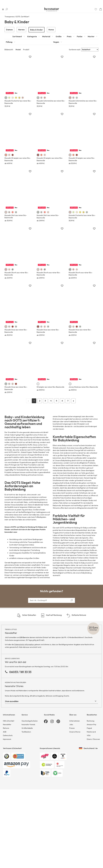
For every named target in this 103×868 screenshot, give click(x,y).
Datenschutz (8, 773)
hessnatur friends (28, 762)
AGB (5, 769)
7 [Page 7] (68, 438)
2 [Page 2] (40, 438)
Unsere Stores (75, 769)
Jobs (71, 762)
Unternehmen (75, 759)
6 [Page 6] (62, 438)
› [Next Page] (73, 438)
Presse (72, 766)
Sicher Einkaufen (26, 653)
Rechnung (91, 759)
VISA (89, 773)
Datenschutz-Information (24, 682)
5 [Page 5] (57, 438)
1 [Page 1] (34, 438)
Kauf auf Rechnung (51, 653)
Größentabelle (27, 766)
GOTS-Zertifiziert (22, 17)
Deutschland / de (88, 786)
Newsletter (7, 762)
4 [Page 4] (51, 438)
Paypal (89, 766)
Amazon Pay (91, 762)
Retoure (6, 766)
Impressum (7, 777)
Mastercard (91, 769)
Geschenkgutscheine (30, 759)
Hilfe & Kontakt (9, 759)
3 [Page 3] (45, 438)
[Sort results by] (90, 50)
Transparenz (10, 17)
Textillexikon (26, 769)
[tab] (19, 36)
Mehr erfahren (19, 138)
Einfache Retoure (76, 653)
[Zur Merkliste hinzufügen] (30, 57)
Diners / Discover (93, 777)
